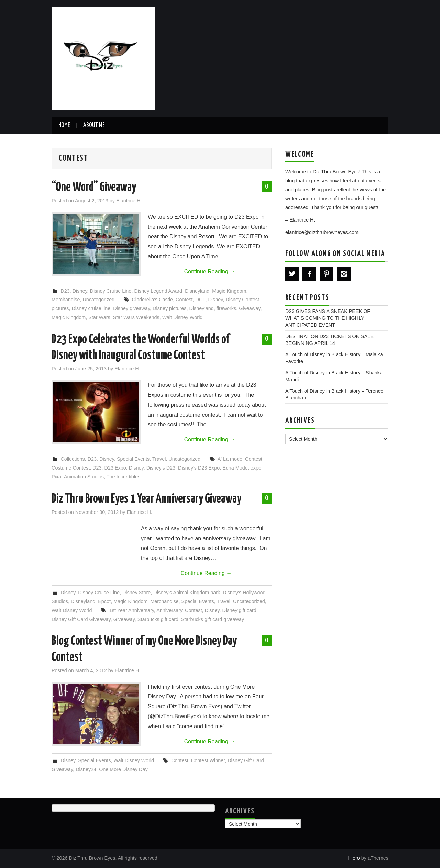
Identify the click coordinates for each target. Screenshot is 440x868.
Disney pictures (169, 308)
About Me (94, 125)
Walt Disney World (183, 317)
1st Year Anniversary (132, 610)
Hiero (354, 858)
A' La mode (230, 459)
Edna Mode (235, 468)
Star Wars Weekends (136, 317)
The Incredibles (123, 477)
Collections (73, 459)
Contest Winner (208, 760)
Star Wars (99, 317)
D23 (65, 291)
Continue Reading (210, 272)
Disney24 (86, 769)
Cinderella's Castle (152, 300)
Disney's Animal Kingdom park (187, 593)
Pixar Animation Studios (78, 477)
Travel (159, 459)
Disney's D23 (161, 468)
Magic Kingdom (229, 291)
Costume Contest (71, 468)
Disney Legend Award (158, 291)
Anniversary (169, 610)
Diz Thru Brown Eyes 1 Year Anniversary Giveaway (146, 499)
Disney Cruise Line (111, 291)
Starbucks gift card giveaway (213, 619)
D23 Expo (115, 468)
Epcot (104, 601)
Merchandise (66, 300)
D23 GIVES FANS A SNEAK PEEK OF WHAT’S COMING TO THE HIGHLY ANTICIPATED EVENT (328, 318)
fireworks (227, 308)
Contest (184, 300)
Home (64, 125)
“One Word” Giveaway (94, 188)
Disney (80, 291)
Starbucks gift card (158, 619)
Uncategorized (98, 300)
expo (256, 468)
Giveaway (250, 308)
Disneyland (197, 291)
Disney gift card (239, 610)
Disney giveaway (131, 308)
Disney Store (136, 593)
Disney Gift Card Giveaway (81, 619)
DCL (201, 300)
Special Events (133, 459)
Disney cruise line (91, 308)
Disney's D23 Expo (199, 468)
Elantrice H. (129, 201)
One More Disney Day (123, 769)
